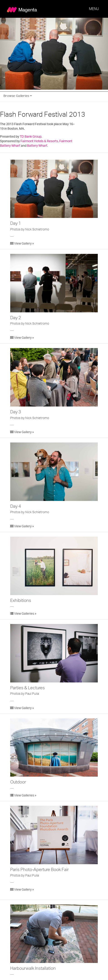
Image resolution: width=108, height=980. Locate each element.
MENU (94, 9)
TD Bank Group (31, 137)
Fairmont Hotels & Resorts (39, 141)
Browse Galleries (18, 96)
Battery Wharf (37, 146)
